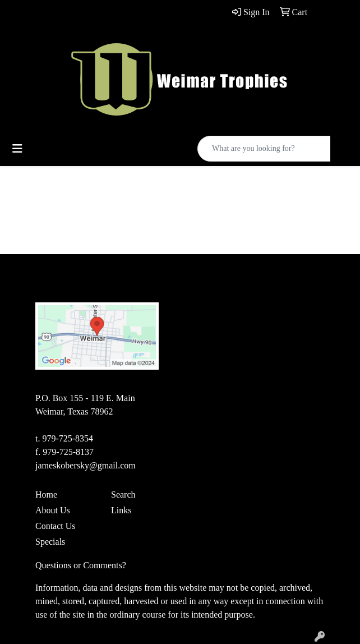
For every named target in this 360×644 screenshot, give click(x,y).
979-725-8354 (68, 438)
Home (46, 495)
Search (123, 495)
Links (121, 510)
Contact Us (56, 526)
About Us (53, 510)
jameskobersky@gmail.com (86, 465)
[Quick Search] (264, 149)
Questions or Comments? (81, 565)
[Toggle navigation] (17, 149)
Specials (50, 542)
